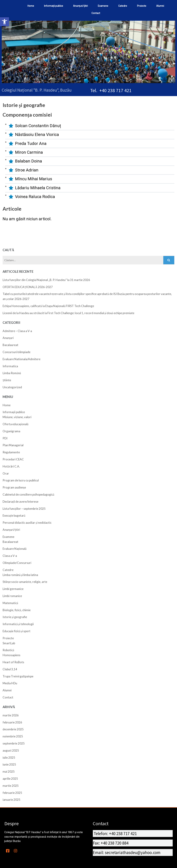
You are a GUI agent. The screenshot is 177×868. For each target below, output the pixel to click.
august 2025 (11, 750)
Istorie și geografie (15, 617)
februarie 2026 (12, 722)
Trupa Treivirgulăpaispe (18, 676)
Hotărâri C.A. (11, 466)
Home (7, 405)
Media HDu (10, 683)
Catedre (8, 570)
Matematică (10, 603)
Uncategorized (12, 387)
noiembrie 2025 (13, 736)
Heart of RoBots (13, 662)
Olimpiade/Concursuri (17, 563)
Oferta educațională (15, 424)
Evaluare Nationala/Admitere (22, 359)
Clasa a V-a (10, 556)
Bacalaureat (10, 345)
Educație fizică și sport (17, 631)
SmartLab (9, 643)
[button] (4, 22)
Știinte (7, 380)
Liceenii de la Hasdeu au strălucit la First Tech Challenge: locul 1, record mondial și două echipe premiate (68, 313)
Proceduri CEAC (13, 459)
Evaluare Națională (15, 549)
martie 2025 (11, 786)
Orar (6, 473)
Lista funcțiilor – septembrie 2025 (24, 509)
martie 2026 (11, 715)
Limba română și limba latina (20, 575)
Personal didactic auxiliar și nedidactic (27, 523)
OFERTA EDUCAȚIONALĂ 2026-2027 (28, 287)
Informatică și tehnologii (18, 624)
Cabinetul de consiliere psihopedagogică (28, 494)
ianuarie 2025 (11, 800)
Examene (8, 537)
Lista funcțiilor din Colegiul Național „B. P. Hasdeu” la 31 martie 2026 (46, 280)
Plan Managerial (13, 445)
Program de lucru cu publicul (21, 480)
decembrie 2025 (13, 729)
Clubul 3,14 (10, 669)
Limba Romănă (12, 373)
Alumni (7, 690)
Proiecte (8, 638)
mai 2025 (9, 771)
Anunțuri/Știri (11, 530)
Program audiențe (14, 487)
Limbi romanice (12, 596)
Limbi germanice (13, 589)
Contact (8, 697)
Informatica (10, 366)
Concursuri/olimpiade (17, 352)
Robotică (8, 650)
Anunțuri (8, 338)
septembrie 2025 (14, 743)
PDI (5, 438)
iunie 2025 (9, 764)
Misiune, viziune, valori (17, 417)
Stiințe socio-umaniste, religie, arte (25, 582)
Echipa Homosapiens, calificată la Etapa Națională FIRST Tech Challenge (48, 306)
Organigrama (11, 431)
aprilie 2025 (10, 779)
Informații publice (14, 412)
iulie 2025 (9, 758)
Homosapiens (11, 655)
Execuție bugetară (14, 516)
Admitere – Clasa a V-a (17, 331)
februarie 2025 (12, 793)
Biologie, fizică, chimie (17, 610)
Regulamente (11, 452)
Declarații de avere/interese (20, 502)
